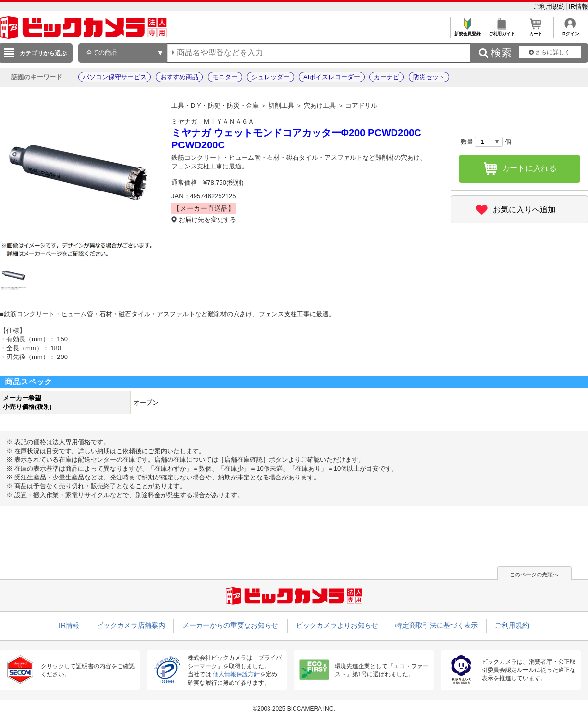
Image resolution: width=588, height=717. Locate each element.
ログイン (570, 31)
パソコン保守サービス (115, 77)
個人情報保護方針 (236, 674)
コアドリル (361, 106)
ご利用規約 (550, 7)
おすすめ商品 (179, 77)
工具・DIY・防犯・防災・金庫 (215, 106)
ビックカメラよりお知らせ (337, 625)
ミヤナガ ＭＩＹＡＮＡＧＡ (213, 122)
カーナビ (387, 77)
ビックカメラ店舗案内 (131, 625)
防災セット (429, 77)
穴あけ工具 (320, 106)
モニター (225, 77)
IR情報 (578, 7)
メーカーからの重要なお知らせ (230, 625)
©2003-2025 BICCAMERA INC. (294, 709)
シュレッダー (270, 77)
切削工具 (281, 106)
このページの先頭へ (534, 574)
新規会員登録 (467, 31)
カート (536, 31)
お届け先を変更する (208, 220)
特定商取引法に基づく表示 (437, 625)
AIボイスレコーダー (332, 77)
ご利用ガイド (502, 31)
